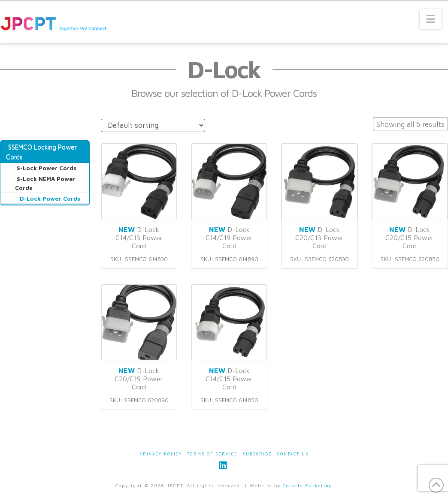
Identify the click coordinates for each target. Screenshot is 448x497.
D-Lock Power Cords (50, 199)
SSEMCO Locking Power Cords (41, 152)
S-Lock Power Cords (47, 168)
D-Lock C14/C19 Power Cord (229, 238)
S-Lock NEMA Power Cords (45, 183)
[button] (431, 19)
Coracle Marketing (308, 485)
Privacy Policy (161, 454)
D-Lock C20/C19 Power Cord (139, 379)
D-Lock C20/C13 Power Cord (319, 238)
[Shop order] (153, 125)
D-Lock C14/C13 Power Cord (139, 238)
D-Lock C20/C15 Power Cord (410, 238)
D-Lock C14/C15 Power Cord (229, 379)
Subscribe (257, 454)
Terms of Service (212, 454)
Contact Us (293, 454)
